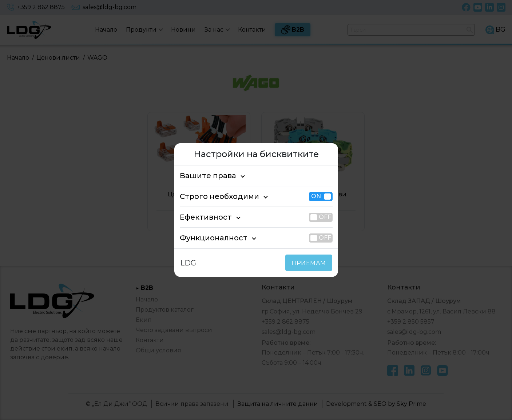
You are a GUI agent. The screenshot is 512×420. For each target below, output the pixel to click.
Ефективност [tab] (202, 217)
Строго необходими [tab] (213, 196)
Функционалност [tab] (208, 238)
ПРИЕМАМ (310, 263)
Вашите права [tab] (204, 176)
